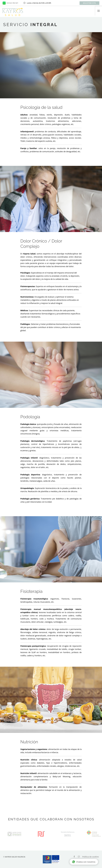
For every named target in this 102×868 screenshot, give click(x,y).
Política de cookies (91, 857)
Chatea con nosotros (84, 862)
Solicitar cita (89, 3)
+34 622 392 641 (12, 3)
